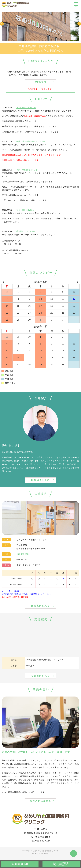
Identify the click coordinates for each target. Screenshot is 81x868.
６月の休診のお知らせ (26, 108)
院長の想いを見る (41, 801)
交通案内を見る (40, 676)
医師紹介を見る (40, 480)
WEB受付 (40, 82)
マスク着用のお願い (25, 210)
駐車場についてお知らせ (27, 231)
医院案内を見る (40, 606)
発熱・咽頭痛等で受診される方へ (31, 141)
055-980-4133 (42, 837)
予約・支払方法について (27, 170)
